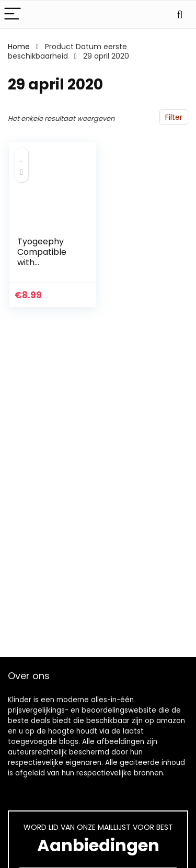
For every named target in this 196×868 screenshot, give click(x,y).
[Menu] (13, 14)
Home (19, 47)
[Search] (180, 14)
